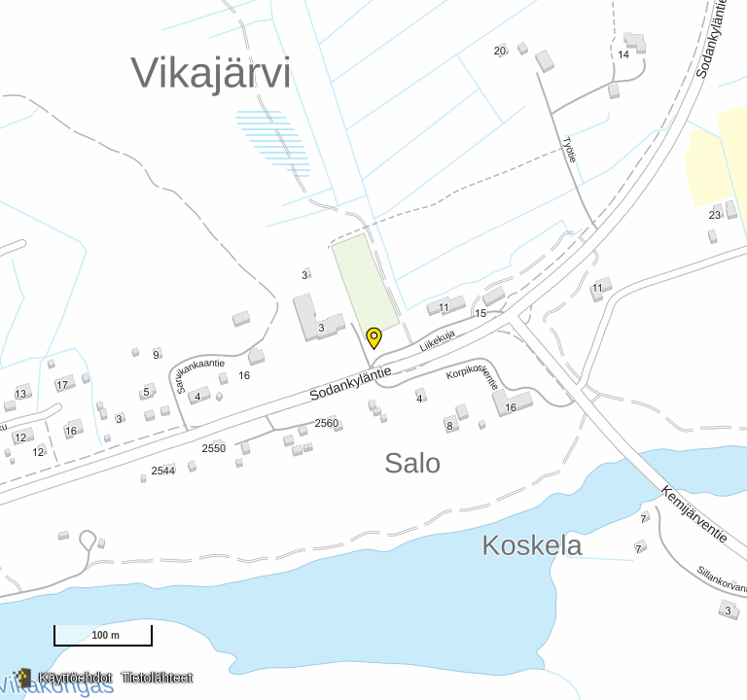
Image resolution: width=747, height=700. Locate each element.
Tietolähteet (157, 678)
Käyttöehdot (75, 678)
